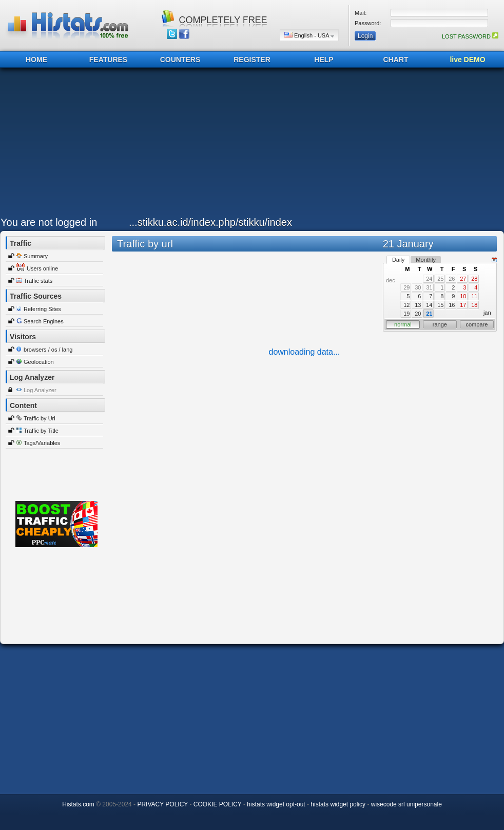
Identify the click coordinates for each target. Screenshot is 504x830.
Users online (42, 268)
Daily (398, 260)
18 (474, 305)
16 (452, 305)
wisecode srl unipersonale (406, 804)
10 (463, 296)
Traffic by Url (40, 418)
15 (440, 305)
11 (474, 296)
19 (406, 314)
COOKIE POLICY (218, 804)
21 (429, 314)
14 (429, 305)
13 (418, 305)
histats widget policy (338, 804)
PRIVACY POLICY (162, 804)
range (440, 324)
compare (477, 324)
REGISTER (252, 60)
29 (406, 287)
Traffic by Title (41, 431)
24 (429, 279)
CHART (396, 60)
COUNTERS (180, 60)
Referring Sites (42, 309)
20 (418, 314)
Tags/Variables (42, 443)
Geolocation (39, 362)
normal (403, 324)
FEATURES (108, 60)
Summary (36, 256)
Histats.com (78, 804)
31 (429, 287)
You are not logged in (49, 222)
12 (406, 305)
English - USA (309, 35)
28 (474, 279)
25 (440, 279)
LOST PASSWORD (470, 36)
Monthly (426, 260)
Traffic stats (38, 281)
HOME (36, 60)
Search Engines (44, 321)
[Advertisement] (219, 145)
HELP (324, 60)
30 (418, 287)
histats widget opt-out (276, 804)
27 (463, 279)
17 (463, 305)
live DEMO (467, 60)
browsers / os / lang (48, 350)
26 (452, 279)
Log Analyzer (40, 390)
